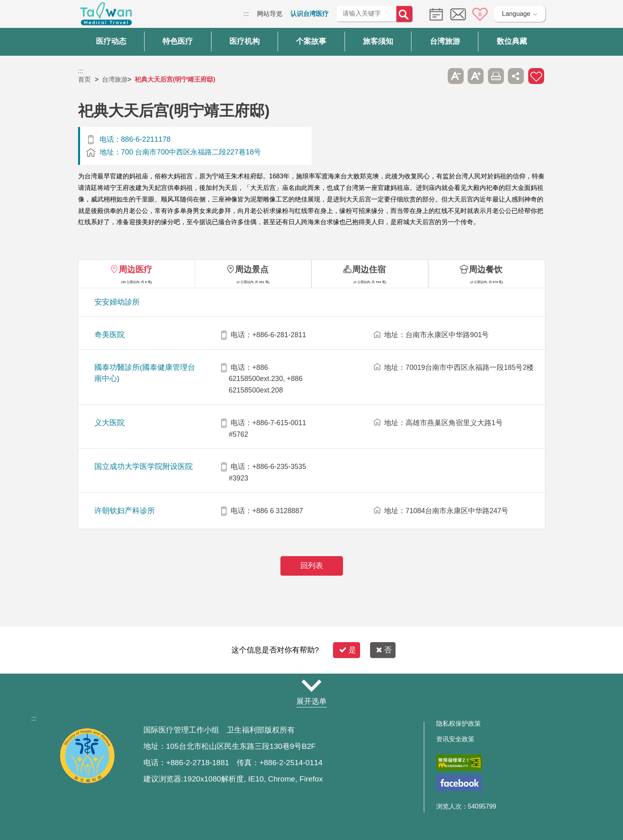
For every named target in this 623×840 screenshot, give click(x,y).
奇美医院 (110, 335)
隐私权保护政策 (458, 724)
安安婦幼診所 (117, 302)
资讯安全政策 (455, 739)
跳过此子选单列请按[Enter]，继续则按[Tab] (435, 76)
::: (246, 14)
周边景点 (252, 269)
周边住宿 (369, 269)
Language (516, 14)
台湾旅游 (115, 79)
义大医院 (110, 423)
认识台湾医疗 (310, 14)
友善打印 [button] (496, 76)
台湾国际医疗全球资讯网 (106, 16)
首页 (84, 79)
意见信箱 (458, 14)
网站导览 (270, 14)
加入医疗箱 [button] (536, 76)
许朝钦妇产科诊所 (125, 511)
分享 (516, 76)
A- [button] (456, 76)
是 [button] (348, 650)
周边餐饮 (486, 269)
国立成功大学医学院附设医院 (144, 466)
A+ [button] (476, 76)
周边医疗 (135, 269)
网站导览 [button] (311, 686)
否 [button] (384, 650)
